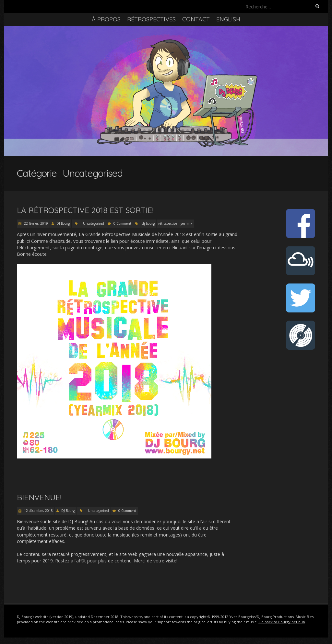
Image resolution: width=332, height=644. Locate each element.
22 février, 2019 (36, 223)
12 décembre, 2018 (38, 511)
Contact (196, 19)
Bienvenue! (39, 497)
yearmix (186, 223)
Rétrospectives (151, 19)
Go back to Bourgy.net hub (282, 622)
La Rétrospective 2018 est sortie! (85, 210)
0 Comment (122, 223)
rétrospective (168, 223)
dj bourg (148, 223)
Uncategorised (94, 223)
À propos (106, 19)
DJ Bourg (63, 223)
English (228, 19)
